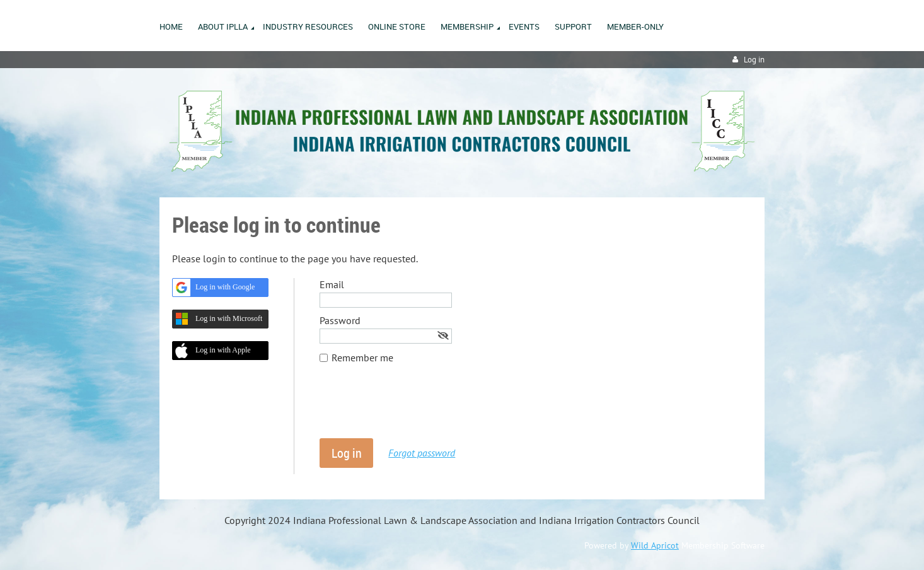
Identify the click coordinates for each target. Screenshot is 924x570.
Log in (754, 60)
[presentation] (415, 407)
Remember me (362, 358)
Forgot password (422, 453)
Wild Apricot (655, 545)
